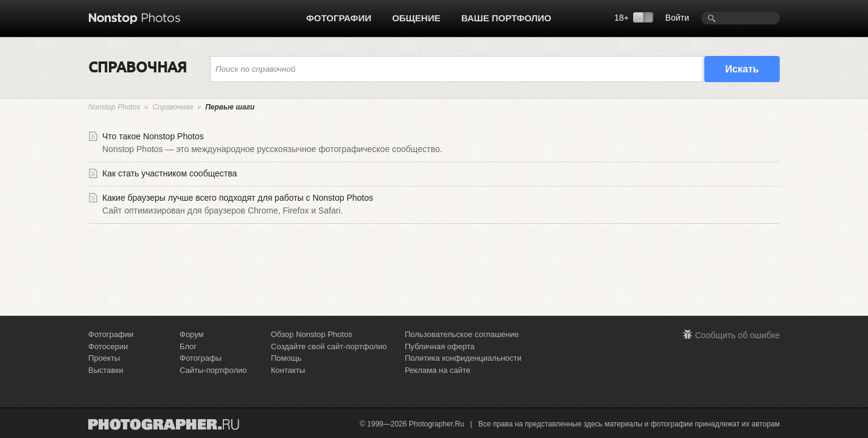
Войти (677, 18)
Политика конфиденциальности (463, 358)
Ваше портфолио (506, 18)
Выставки (106, 370)
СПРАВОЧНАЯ (138, 67)
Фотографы (201, 358)
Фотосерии (108, 346)
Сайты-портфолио (213, 370)
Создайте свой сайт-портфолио (329, 346)
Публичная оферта (440, 346)
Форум (192, 334)
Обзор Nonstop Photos (312, 334)
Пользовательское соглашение (462, 334)
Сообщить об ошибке (737, 335)
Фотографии (339, 18)
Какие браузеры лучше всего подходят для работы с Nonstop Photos (434, 206)
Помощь (286, 358)
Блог (188, 346)
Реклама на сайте (438, 370)
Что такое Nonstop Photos (434, 144)
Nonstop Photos (114, 107)
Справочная (173, 107)
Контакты (288, 370)
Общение (416, 18)
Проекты (104, 358)
